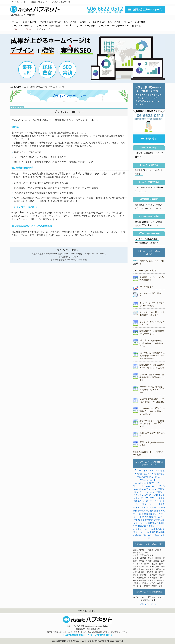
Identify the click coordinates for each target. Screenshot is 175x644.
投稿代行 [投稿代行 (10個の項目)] (142, 526)
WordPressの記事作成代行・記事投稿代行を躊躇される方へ (152, 344)
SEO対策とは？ (146, 287)
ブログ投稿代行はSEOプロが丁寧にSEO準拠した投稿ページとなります (152, 411)
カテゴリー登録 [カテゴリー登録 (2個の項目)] (151, 495)
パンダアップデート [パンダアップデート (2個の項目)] (149, 498)
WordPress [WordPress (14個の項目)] (155, 477)
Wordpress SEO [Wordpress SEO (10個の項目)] (149, 480)
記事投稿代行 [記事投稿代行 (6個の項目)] (148, 535)
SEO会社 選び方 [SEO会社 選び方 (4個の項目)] (141, 474)
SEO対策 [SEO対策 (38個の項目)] (144, 477)
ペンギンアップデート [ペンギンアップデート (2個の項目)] (152, 501)
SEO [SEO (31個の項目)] (136, 471)
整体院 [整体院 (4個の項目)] (159, 529)
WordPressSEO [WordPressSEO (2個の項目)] (143, 483)
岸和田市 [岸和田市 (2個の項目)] (152, 523)
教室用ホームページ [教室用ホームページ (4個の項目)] (156, 526)
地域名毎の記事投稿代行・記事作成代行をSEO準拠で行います (152, 377)
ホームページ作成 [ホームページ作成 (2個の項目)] (144, 508)
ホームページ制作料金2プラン (146, 271)
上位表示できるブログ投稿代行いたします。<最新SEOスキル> (152, 424)
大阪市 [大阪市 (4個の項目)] (144, 520)
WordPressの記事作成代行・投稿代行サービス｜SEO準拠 (152, 390)
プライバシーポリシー (149, 604)
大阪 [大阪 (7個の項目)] (146, 517)
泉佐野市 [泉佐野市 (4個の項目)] (156, 532)
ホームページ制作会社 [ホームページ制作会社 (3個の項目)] (148, 511)
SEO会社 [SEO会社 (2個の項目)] (160, 471)
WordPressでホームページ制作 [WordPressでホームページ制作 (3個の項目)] (149, 489)
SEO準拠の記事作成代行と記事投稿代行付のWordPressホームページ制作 (152, 356)
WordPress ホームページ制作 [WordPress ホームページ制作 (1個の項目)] (148, 492)
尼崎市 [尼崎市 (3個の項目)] (157, 520)
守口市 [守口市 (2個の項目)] (150, 520)
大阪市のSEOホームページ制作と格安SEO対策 (29, 87)
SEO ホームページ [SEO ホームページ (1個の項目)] (147, 471)
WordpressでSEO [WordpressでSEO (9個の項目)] (155, 486)
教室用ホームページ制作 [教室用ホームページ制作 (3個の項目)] (144, 529)
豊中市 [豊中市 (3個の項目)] (157, 535)
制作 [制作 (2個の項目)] (142, 517)
